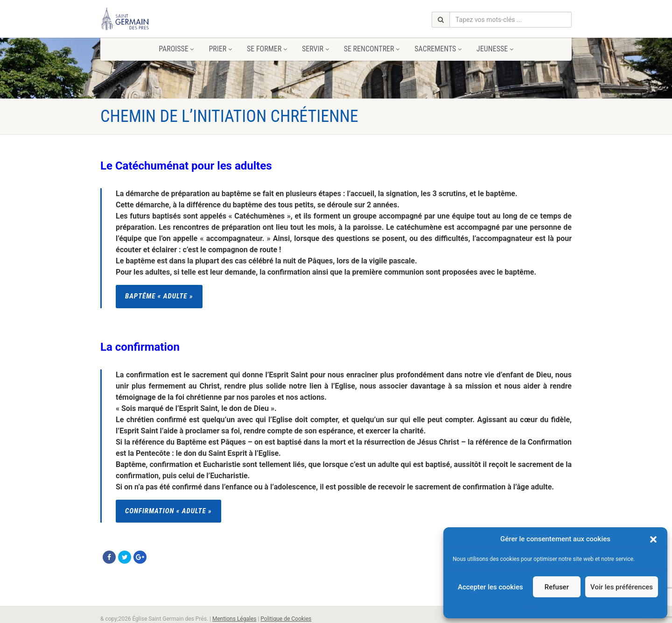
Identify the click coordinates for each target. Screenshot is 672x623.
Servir (315, 49)
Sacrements (438, 49)
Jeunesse (495, 49)
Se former (267, 49)
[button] (653, 539)
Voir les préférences (622, 587)
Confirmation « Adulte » (168, 511)
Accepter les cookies (490, 587)
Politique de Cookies (286, 619)
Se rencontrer (372, 49)
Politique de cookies (550, 607)
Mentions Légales (234, 619)
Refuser (557, 587)
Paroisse (176, 49)
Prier (220, 49)
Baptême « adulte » (159, 296)
